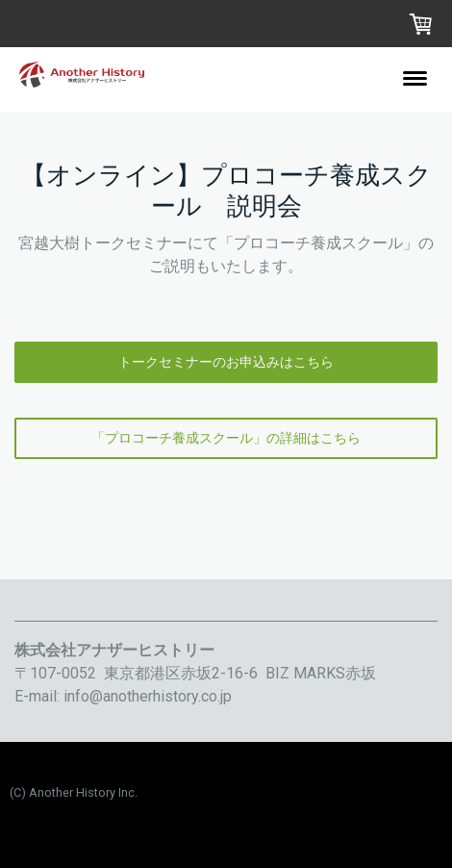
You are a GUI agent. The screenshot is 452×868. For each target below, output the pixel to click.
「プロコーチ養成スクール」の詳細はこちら (226, 438)
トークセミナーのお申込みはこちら (226, 362)
